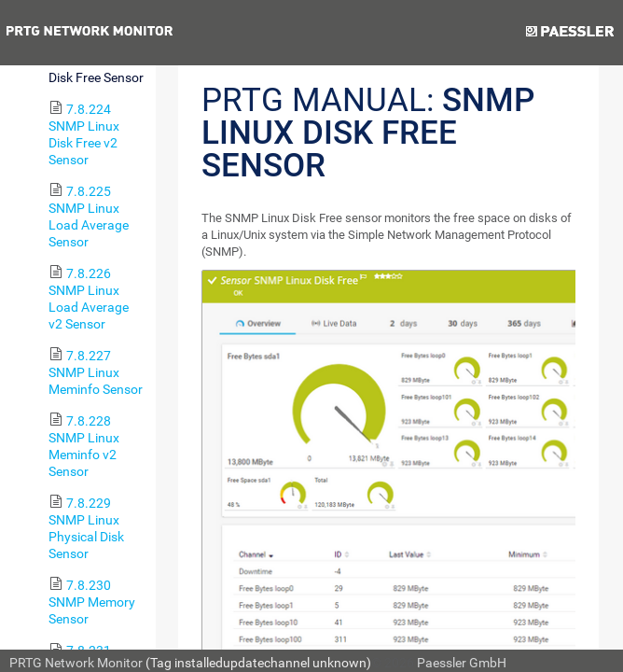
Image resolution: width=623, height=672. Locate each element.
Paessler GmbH (462, 663)
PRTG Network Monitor (76, 663)
